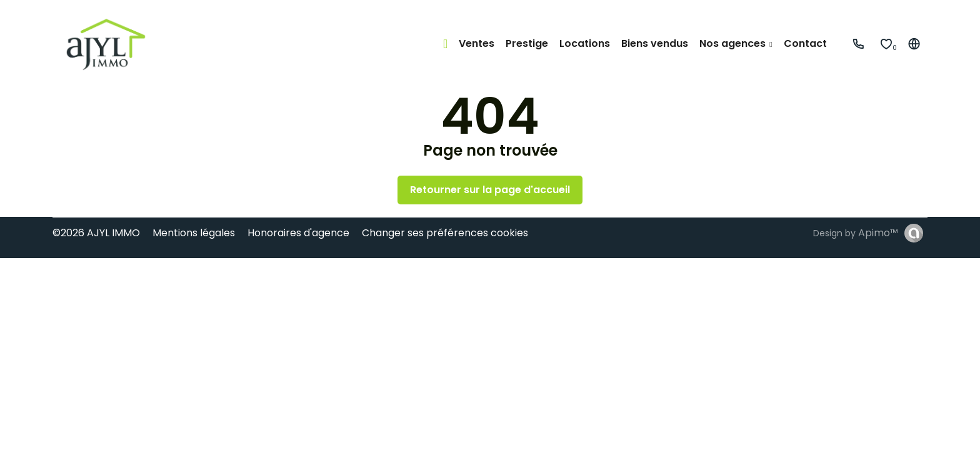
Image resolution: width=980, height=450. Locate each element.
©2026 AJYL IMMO (96, 233)
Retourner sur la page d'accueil (490, 190)
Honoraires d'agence (298, 233)
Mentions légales (194, 233)
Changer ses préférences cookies (445, 233)
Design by (856, 233)
